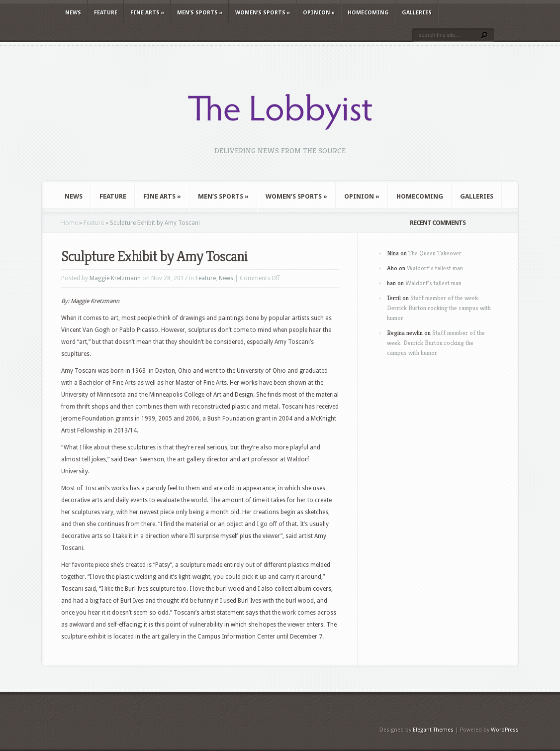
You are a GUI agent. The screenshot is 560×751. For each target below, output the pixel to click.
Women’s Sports (263, 13)
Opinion (319, 13)
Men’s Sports (200, 13)
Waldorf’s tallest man (435, 268)
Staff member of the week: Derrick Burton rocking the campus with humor (439, 308)
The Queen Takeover (435, 253)
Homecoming (368, 13)
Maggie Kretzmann (115, 278)
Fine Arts (147, 13)
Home (69, 223)
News (73, 13)
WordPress (505, 730)
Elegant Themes (433, 730)
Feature (106, 13)
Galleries (417, 13)
